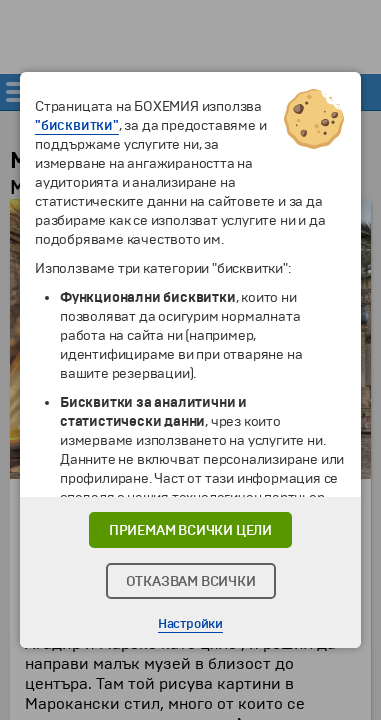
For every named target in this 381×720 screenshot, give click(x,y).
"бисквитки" (77, 125)
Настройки (190, 624)
